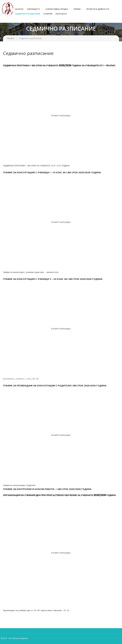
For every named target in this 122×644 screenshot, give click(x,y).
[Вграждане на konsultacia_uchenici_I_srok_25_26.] (61, 329)
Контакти (61, 14)
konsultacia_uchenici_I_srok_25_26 (21, 379)
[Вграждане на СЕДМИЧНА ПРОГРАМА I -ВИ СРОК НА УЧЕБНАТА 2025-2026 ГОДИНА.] (61, 116)
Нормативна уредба (57, 9)
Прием (77, 9)
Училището (33, 9)
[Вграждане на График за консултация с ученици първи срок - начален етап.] (61, 222)
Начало (19, 9)
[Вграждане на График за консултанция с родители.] (61, 435)
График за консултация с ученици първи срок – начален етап (31, 272)
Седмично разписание (27, 14)
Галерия (48, 14)
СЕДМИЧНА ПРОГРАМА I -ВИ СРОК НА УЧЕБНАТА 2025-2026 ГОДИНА (36, 166)
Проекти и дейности (98, 9)
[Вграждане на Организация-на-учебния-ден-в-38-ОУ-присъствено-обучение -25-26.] (61, 553)
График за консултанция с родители (19, 485)
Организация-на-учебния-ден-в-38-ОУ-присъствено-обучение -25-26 (36, 610)
